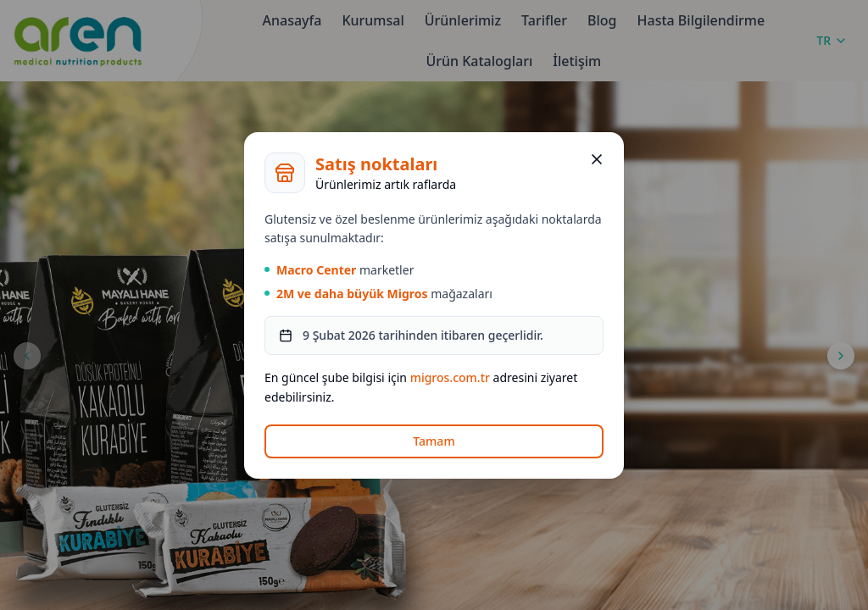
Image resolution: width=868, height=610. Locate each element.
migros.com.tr (450, 377)
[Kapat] (597, 159)
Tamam (434, 441)
